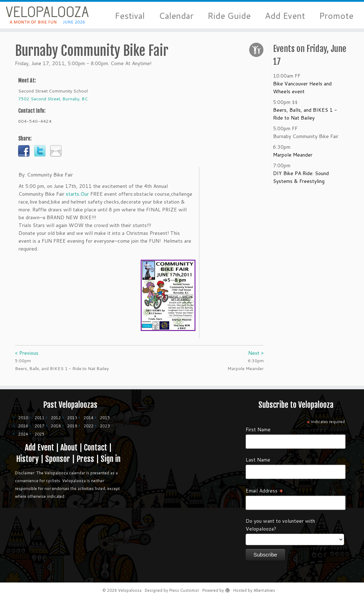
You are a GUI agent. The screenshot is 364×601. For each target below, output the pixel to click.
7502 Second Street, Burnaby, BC (53, 101)
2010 (23, 418)
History (27, 459)
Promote (336, 16)
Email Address (264, 490)
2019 (72, 426)
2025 (39, 434)
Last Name (258, 460)
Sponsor (58, 459)
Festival (130, 16)
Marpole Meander (293, 157)
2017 (39, 426)
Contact (95, 447)
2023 (105, 426)
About (69, 447)
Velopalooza (130, 590)
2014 (89, 418)
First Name (258, 429)
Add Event (285, 16)
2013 (72, 418)
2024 (23, 434)
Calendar (176, 16)
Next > (256, 355)
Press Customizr (184, 590)
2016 (23, 426)
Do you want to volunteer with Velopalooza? (280, 525)
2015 (105, 418)
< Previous (27, 355)
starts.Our (77, 196)
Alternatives (264, 590)
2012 (56, 418)
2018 (56, 426)
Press (85, 459)
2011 (39, 418)
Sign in (111, 459)
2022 (89, 426)
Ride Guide (229, 16)
